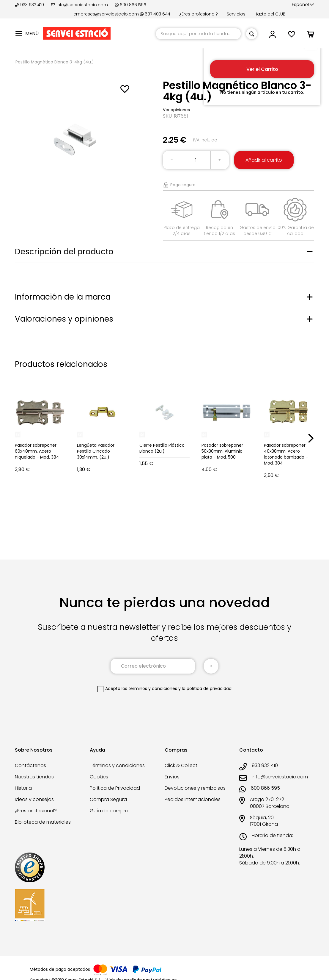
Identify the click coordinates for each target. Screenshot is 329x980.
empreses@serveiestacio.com (106, 14)
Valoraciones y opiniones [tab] (64, 319)
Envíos (172, 777)
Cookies (99, 777)
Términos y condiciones (117, 765)
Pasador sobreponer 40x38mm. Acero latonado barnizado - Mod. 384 (286, 454)
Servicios (236, 14)
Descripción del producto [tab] (64, 252)
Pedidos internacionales (193, 799)
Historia (23, 788)
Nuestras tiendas (34, 777)
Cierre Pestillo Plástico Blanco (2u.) (162, 448)
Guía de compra (109, 811)
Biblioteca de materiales (43, 822)
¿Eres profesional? (199, 14)
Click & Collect (181, 765)
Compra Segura (108, 799)
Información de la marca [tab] (63, 297)
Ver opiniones (176, 110)
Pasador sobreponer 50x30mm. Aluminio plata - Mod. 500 (222, 451)
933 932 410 (30, 5)
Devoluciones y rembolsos (195, 788)
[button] (303, 5)
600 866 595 (131, 5)
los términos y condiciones (149, 688)
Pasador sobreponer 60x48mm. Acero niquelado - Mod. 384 (37, 451)
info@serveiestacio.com (80, 5)
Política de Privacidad (115, 788)
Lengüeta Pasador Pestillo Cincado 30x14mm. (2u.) (96, 451)
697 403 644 (155, 14)
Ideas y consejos (34, 799)
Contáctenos (30, 765)
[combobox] (198, 34)
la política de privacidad (207, 688)
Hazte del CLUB (270, 14)
